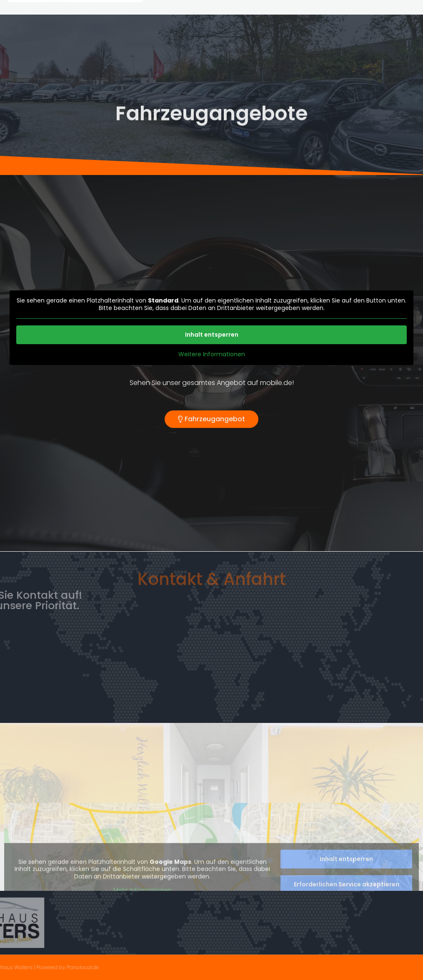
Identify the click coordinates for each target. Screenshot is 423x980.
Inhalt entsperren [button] (212, 335)
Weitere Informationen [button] (212, 355)
